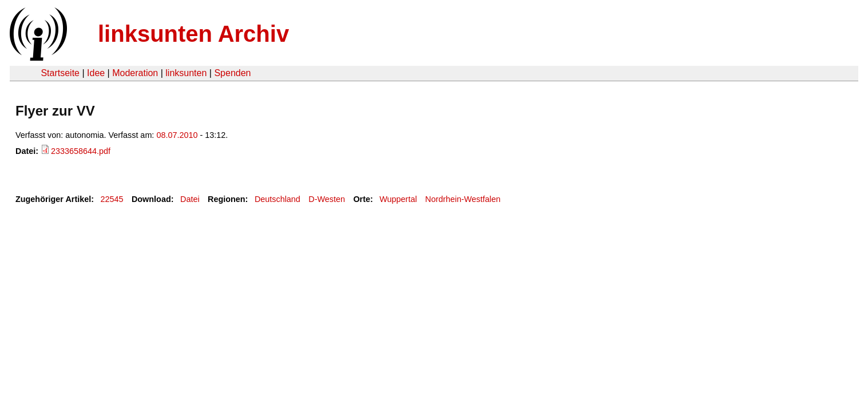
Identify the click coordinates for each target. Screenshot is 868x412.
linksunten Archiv (193, 34)
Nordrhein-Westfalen (463, 199)
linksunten (186, 73)
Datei (190, 199)
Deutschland (278, 199)
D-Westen (327, 199)
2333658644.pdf (81, 151)
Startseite (60, 73)
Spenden (232, 73)
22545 (112, 199)
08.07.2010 (177, 135)
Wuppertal (398, 199)
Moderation (135, 73)
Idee (96, 73)
